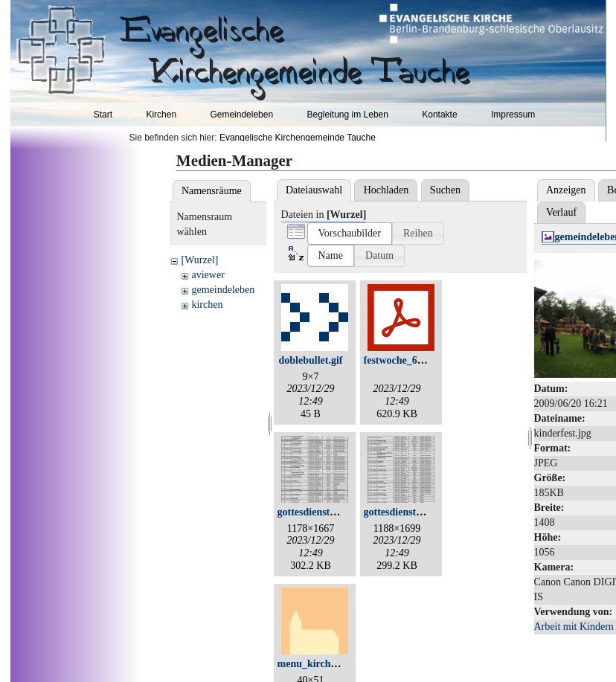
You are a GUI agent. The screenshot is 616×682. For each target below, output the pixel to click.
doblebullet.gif (311, 360)
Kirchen (161, 115)
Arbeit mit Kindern (574, 627)
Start (103, 115)
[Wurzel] (199, 260)
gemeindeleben (223, 290)
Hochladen (386, 190)
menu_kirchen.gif (317, 664)
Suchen (445, 190)
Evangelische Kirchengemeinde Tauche (298, 138)
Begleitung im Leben (347, 115)
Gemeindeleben (241, 115)
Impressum (513, 115)
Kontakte (439, 115)
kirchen (207, 305)
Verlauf (561, 212)
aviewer (208, 275)
